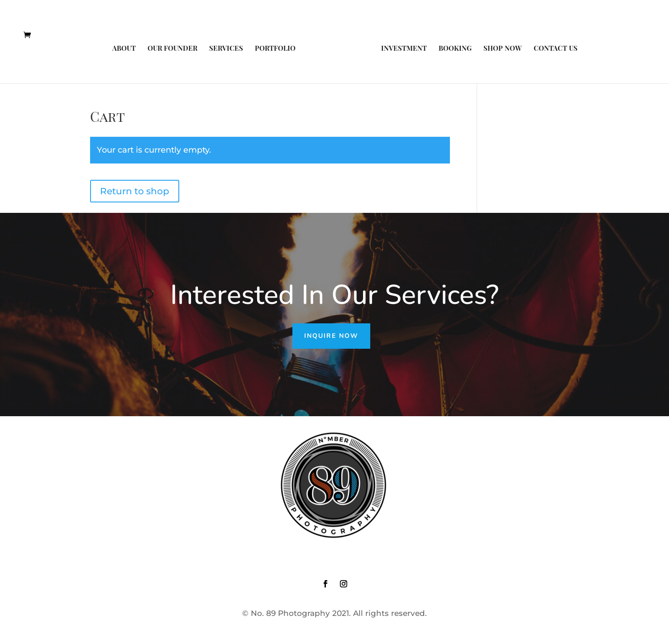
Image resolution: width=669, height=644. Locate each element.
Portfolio (275, 49)
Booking (455, 49)
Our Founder (172, 49)
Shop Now (503, 49)
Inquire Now (331, 336)
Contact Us (556, 49)
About (124, 49)
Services (226, 49)
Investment (404, 49)
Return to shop (135, 191)
